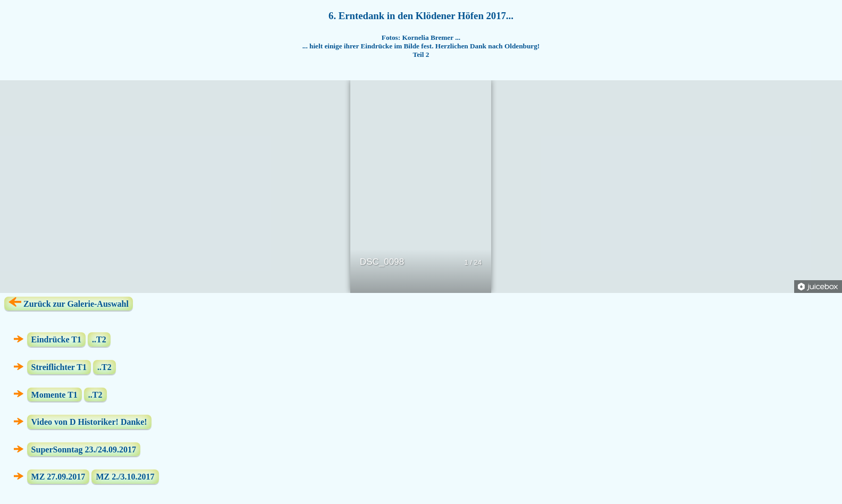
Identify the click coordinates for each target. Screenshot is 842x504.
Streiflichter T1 (59, 367)
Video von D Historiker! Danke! (89, 422)
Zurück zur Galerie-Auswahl (69, 303)
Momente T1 (54, 394)
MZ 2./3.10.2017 (125, 477)
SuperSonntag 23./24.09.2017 (84, 450)
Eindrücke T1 (56, 339)
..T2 (99, 339)
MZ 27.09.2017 (58, 477)
